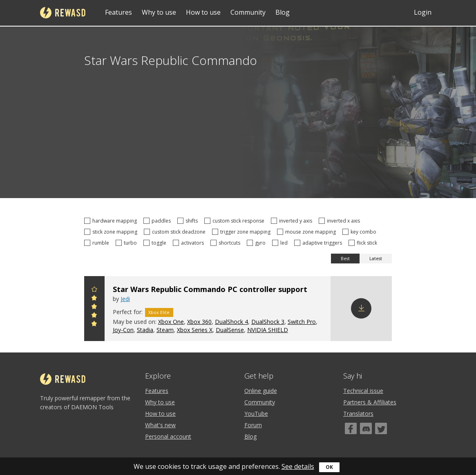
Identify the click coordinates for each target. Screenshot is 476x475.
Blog (283, 12)
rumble (98, 243)
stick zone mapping (112, 232)
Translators (358, 414)
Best (345, 259)
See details (298, 466)
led (281, 243)
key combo (361, 232)
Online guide (261, 391)
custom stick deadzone (176, 232)
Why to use (159, 12)
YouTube (256, 414)
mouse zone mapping (308, 232)
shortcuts (227, 243)
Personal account (168, 436)
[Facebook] (351, 428)
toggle (156, 243)
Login (423, 12)
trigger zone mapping (242, 232)
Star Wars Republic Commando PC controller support (210, 289)
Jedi (125, 299)
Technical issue (363, 391)
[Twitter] (381, 428)
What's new (160, 425)
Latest (376, 259)
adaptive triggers (319, 243)
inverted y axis (293, 221)
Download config (361, 308)
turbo (127, 243)
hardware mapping (112, 221)
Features (118, 12)
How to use (203, 12)
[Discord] (366, 428)
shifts (189, 221)
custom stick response (236, 221)
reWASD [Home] (63, 13)
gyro (257, 243)
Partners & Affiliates (370, 402)
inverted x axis (341, 221)
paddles (158, 221)
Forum (253, 425)
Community (248, 12)
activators (190, 243)
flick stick (364, 243)
